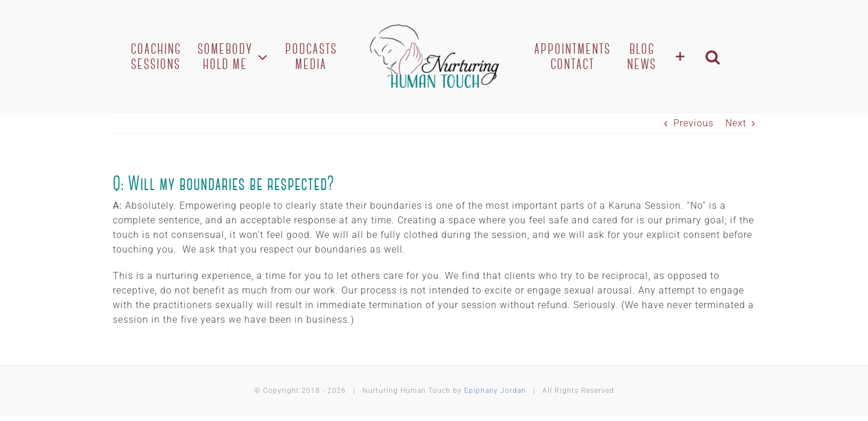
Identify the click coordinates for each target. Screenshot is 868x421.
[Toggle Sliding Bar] (692, 56)
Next (736, 123)
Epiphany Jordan (495, 391)
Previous (694, 123)
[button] (725, 56)
